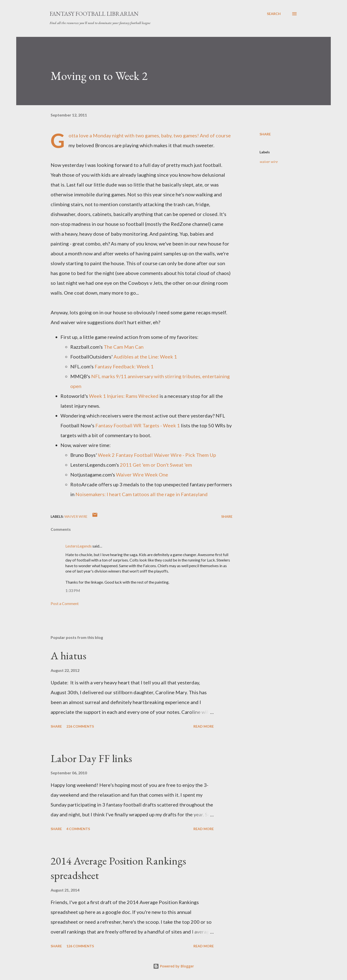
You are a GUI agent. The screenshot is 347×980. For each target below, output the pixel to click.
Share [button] (265, 134)
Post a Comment (65, 603)
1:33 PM (73, 590)
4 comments (78, 829)
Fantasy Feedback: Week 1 (124, 366)
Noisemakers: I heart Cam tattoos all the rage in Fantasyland (142, 494)
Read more (204, 726)
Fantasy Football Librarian (94, 14)
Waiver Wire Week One (142, 475)
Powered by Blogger (173, 966)
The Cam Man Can (124, 347)
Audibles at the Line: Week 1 (145, 357)
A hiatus (68, 656)
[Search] (274, 14)
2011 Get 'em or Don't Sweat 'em (156, 465)
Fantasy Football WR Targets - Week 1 (138, 425)
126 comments (80, 946)
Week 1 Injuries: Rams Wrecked (124, 396)
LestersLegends (79, 546)
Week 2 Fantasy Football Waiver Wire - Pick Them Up (157, 455)
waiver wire (268, 162)
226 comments (80, 726)
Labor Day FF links (91, 758)
